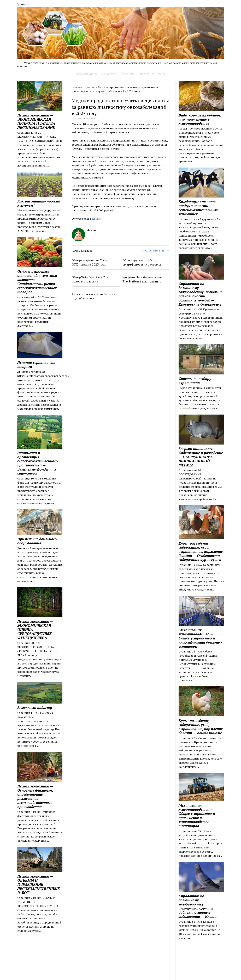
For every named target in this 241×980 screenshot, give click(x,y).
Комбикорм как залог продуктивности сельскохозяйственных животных (198, 208)
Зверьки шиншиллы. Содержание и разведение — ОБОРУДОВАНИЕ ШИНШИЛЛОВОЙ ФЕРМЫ (201, 457)
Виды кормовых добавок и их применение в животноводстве (200, 119)
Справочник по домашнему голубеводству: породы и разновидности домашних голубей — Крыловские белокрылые (200, 294)
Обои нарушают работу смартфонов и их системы (142, 262)
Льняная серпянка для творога (36, 365)
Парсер (97, 219)
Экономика (128, 73)
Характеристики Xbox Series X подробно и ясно (94, 296)
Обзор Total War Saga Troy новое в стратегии (90, 279)
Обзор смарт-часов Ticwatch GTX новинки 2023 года (92, 262)
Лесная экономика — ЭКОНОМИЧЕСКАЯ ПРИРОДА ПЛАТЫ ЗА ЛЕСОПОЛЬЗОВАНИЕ (36, 121)
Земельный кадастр (35, 708)
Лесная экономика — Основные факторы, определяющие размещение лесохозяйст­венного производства (35, 796)
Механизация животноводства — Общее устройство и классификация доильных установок (201, 638)
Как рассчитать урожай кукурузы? (39, 203)
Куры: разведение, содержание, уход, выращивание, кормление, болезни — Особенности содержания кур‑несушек (201, 551)
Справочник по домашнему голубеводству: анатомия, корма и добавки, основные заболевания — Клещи (198, 906)
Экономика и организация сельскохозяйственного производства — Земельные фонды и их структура (38, 463)
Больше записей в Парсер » (156, 251)
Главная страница (83, 87)
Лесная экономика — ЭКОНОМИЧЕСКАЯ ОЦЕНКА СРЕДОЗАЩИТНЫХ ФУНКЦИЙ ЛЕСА (35, 630)
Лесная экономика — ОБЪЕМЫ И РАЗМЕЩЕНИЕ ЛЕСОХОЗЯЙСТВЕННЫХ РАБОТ (39, 884)
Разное (161, 73)
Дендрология (109, 73)
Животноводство (87, 73)
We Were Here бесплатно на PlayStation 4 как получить (143, 279)
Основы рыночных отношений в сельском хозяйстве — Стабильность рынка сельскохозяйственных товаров (37, 282)
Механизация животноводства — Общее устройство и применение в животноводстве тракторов (197, 816)
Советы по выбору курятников (195, 381)
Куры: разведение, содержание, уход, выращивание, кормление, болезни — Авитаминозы (201, 727)
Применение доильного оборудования (37, 541)
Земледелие (146, 73)
